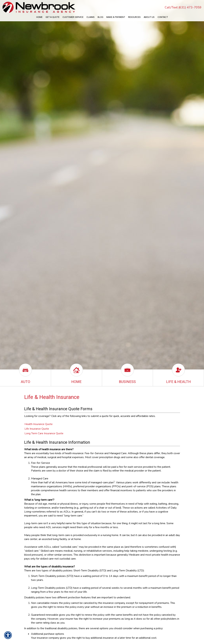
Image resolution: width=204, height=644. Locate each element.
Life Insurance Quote (37, 429)
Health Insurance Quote (39, 424)
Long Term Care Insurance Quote (44, 433)
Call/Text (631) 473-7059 (183, 7)
